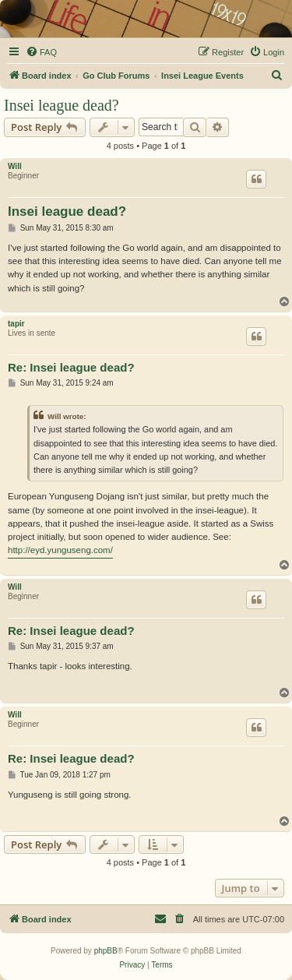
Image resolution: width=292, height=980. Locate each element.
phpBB (106, 951)
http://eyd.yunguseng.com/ (60, 550)
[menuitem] (41, 52)
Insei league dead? (62, 105)
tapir (16, 324)
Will (15, 166)
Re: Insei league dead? (71, 367)
